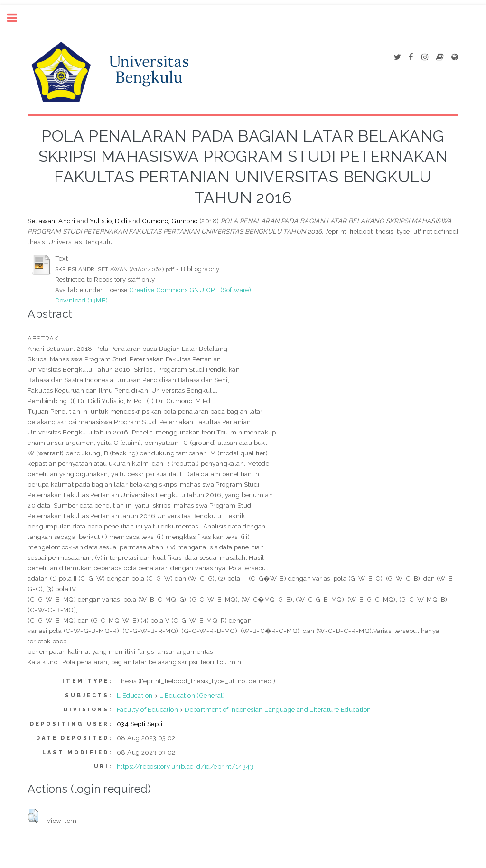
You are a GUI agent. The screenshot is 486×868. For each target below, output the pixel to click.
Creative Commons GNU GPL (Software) (190, 290)
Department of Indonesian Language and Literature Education (278, 709)
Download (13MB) (82, 300)
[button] (33, 816)
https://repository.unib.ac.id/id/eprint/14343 (185, 766)
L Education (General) (192, 695)
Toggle (17, 18)
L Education (135, 695)
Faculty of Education (147, 709)
